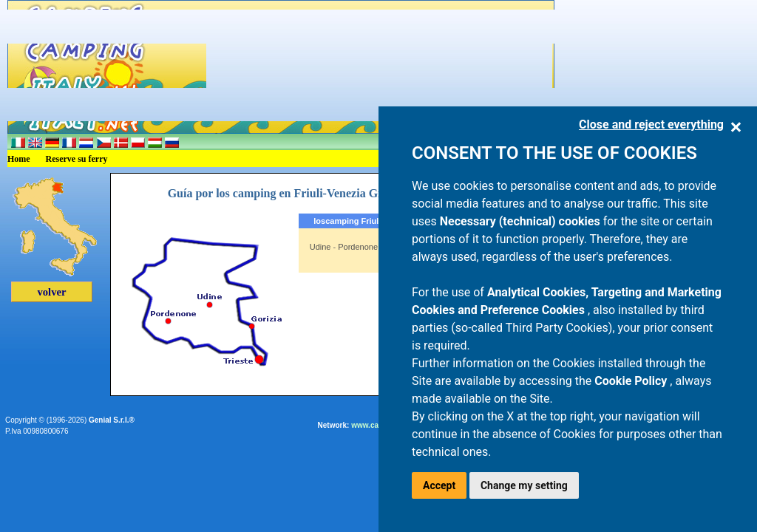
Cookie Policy (632, 381)
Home (19, 159)
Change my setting (524, 485)
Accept (439, 485)
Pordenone (358, 247)
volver (51, 292)
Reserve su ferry (77, 159)
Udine (320, 247)
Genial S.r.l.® (112, 420)
